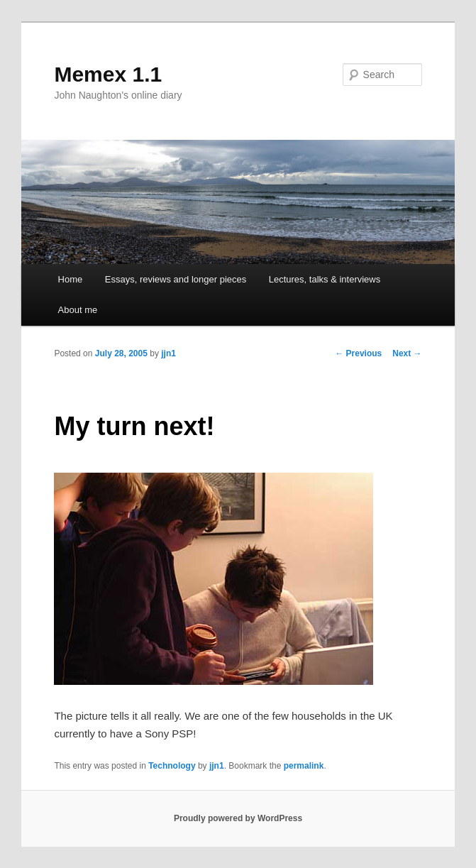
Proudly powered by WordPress (238, 818)
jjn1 (168, 353)
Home (71, 279)
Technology (172, 766)
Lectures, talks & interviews (325, 279)
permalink (304, 766)
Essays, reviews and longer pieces (176, 279)
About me (78, 310)
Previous (358, 353)
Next (407, 353)
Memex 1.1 (108, 74)
